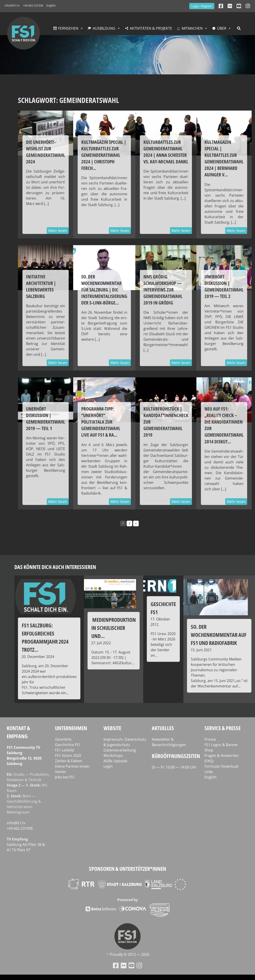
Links (209, 772)
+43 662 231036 (33, 5)
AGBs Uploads (115, 761)
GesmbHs (63, 739)
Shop (209, 750)
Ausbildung (104, 28)
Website (112, 728)
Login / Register (202, 6)
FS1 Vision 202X (68, 756)
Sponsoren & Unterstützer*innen (127, 869)
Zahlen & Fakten (69, 761)
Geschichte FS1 (68, 745)
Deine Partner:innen (72, 766)
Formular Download (221, 766)
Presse (210, 739)
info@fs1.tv (12, 5)
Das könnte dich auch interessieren (55, 567)
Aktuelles (163, 728)
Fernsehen (68, 28)
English (51, 5)
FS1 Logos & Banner (221, 745)
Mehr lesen (58, 231)
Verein (60, 772)
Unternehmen (71, 728)
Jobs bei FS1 (65, 777)
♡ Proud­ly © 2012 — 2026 (127, 954)
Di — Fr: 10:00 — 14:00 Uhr (174, 767)
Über (222, 28)
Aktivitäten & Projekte (151, 28)
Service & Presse (223, 728)
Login (108, 766)
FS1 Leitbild (65, 750)
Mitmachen (192, 28)
